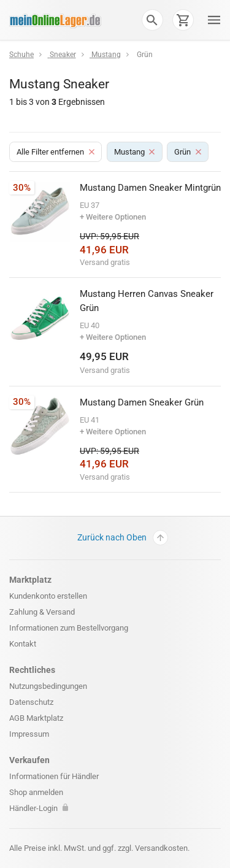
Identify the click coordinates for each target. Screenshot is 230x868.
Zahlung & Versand (42, 612)
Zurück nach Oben (123, 538)
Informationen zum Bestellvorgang (69, 628)
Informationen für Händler (54, 776)
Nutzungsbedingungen (48, 686)
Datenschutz (31, 702)
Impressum (29, 734)
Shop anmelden (36, 792)
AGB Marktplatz (36, 718)
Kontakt (23, 644)
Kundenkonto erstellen (48, 596)
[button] (152, 20)
